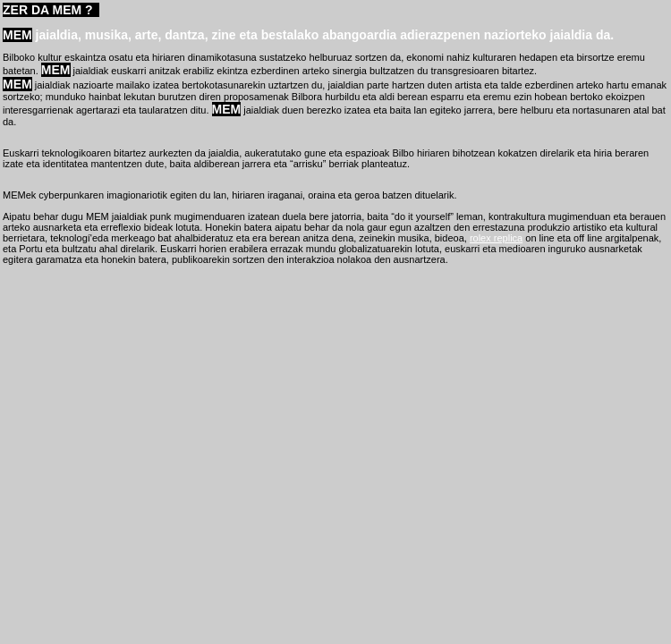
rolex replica (496, 238)
